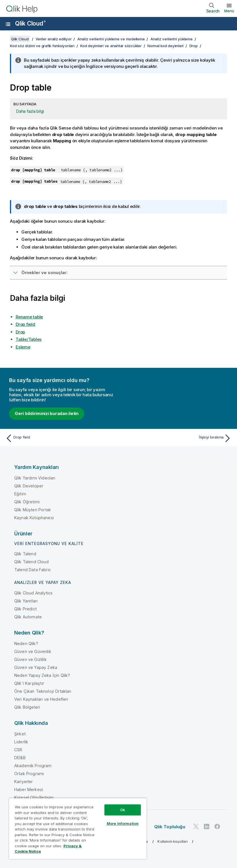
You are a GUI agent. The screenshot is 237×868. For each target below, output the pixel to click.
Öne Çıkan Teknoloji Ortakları (43, 691)
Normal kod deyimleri (165, 46)
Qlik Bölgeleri (27, 707)
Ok (123, 810)
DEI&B (20, 758)
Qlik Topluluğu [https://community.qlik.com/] (170, 827)
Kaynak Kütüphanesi (34, 518)
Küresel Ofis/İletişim (34, 797)
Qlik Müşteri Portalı (32, 510)
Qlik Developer (29, 486)
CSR (18, 750)
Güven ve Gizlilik (30, 659)
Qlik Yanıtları (26, 601)
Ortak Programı (29, 774)
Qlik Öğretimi (27, 502)
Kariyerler (24, 782)
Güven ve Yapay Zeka (36, 667)
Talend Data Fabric (33, 570)
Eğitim (20, 494)
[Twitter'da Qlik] (196, 826)
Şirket (20, 734)
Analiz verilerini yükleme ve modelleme (111, 39)
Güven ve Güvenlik (33, 651)
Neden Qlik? (26, 643)
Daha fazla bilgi (30, 111)
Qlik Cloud (30, 23)
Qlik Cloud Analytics (33, 593)
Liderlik (21, 742)
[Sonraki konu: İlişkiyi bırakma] (177, 438)
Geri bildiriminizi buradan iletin (47, 413)
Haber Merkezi (29, 789)
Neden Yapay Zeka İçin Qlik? (42, 675)
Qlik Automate (28, 617)
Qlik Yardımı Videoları (35, 478)
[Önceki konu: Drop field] (60, 438)
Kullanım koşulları (172, 841)
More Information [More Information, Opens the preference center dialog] (123, 823)
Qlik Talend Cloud (31, 562)
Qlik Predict (25, 609)
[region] (78, 828)
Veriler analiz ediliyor (53, 39)
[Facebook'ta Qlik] (217, 826)
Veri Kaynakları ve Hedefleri (41, 699)
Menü (229, 11)
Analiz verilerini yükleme (172, 39)
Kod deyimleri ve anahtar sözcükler (111, 46)
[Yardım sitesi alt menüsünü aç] (8, 24)
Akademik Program (33, 766)
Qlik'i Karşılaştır (29, 683)
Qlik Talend (25, 554)
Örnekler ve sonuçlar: (44, 273)
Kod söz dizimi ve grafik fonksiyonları (42, 46)
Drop (194, 46)
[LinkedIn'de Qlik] (207, 826)
